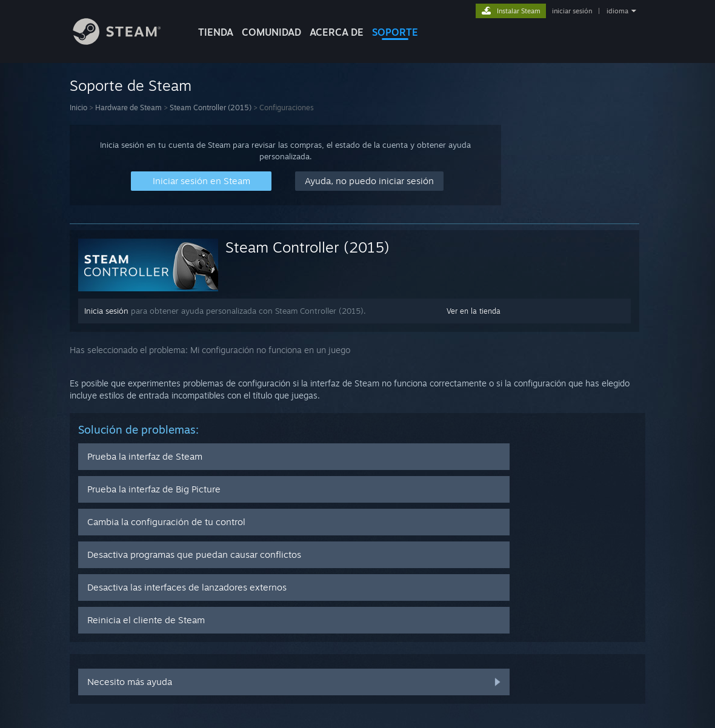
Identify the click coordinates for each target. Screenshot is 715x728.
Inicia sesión (106, 311)
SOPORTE (395, 32)
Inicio (78, 108)
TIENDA (216, 32)
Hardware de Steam (128, 108)
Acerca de (337, 32)
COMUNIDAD (271, 32)
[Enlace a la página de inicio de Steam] (126, 41)
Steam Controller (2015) (211, 108)
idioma (617, 11)
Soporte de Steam (131, 85)
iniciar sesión (572, 11)
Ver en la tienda (474, 311)
